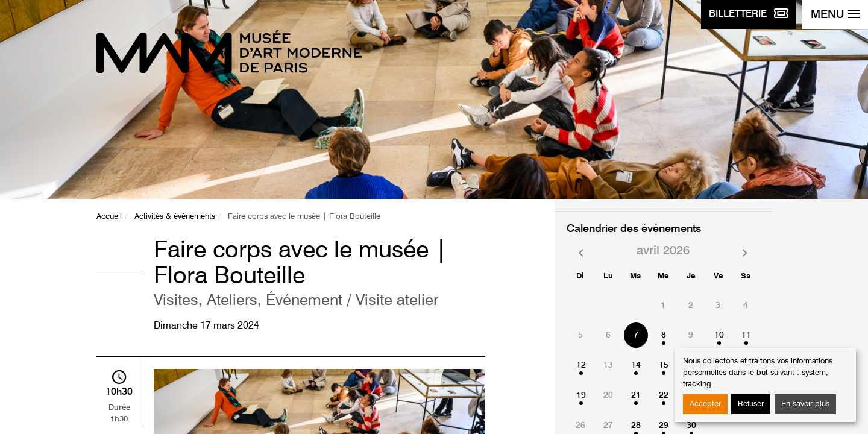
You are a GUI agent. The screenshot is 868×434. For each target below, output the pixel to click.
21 (636, 395)
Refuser (751, 404)
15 (664, 365)
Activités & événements (175, 217)
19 (581, 395)
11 (746, 335)
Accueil (109, 217)
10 (719, 335)
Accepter (705, 404)
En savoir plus (805, 404)
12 (581, 365)
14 (636, 365)
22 (664, 395)
